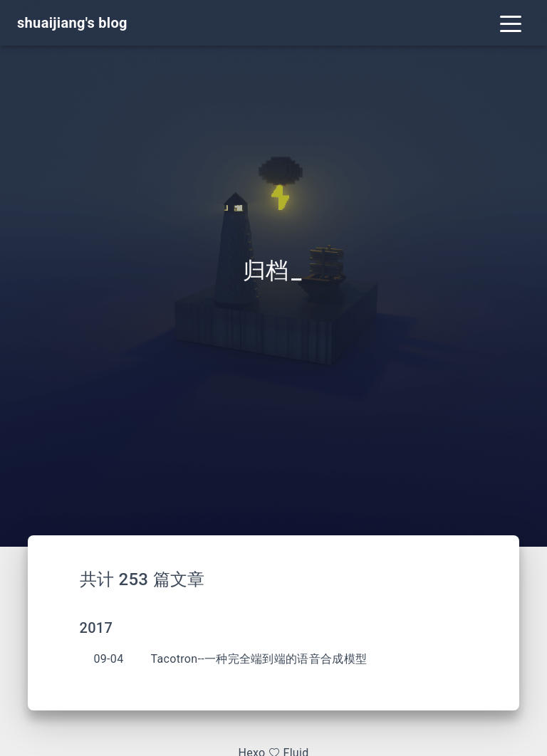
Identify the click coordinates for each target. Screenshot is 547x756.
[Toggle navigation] (511, 23)
